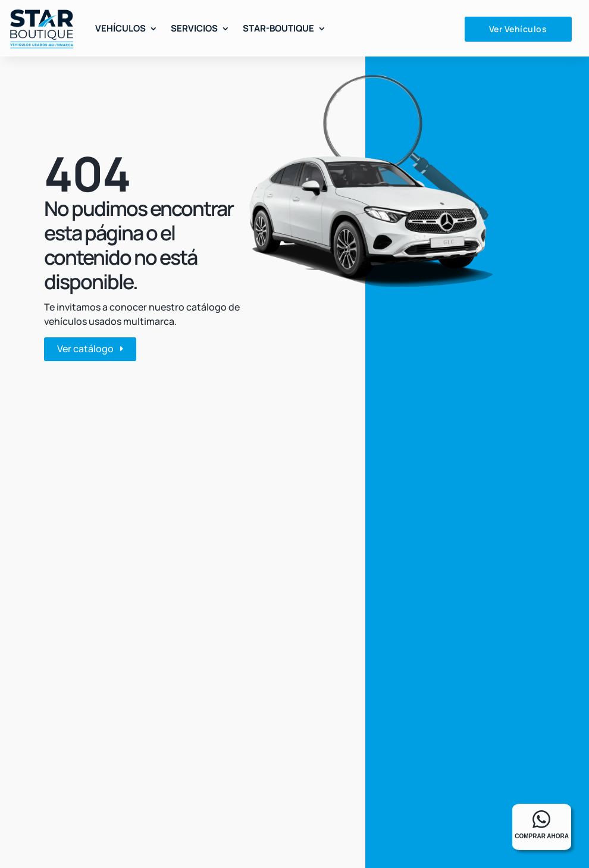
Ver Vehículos (518, 29)
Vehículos (120, 28)
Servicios (194, 28)
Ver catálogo (85, 349)
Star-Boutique (278, 28)
